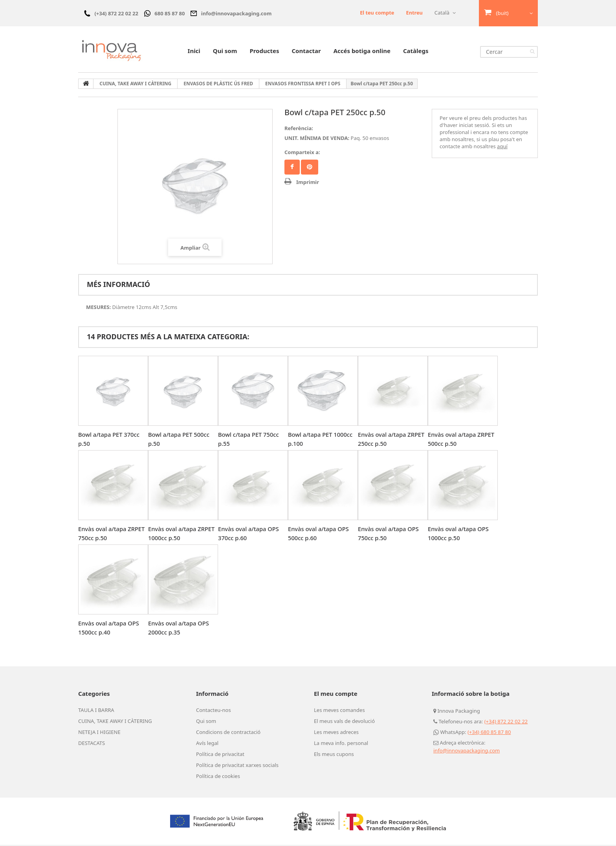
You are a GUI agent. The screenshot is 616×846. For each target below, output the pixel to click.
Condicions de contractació (228, 733)
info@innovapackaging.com (467, 752)
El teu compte (377, 13)
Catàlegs (416, 52)
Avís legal (207, 744)
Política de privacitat (220, 755)
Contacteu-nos (214, 711)
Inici (194, 52)
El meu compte (336, 695)
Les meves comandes (339, 711)
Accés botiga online (362, 52)
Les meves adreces (336, 733)
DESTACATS (92, 744)
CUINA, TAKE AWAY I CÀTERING (115, 722)
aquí (502, 147)
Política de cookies (218, 777)
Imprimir (308, 183)
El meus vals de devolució (344, 722)
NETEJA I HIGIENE (99, 733)
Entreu (414, 13)
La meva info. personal (341, 744)
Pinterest (310, 168)
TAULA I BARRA (96, 711)
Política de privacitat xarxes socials (237, 766)
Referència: (299, 129)
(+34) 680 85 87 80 (489, 733)
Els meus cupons (334, 755)
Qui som (225, 52)
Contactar (306, 52)
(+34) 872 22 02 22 (506, 723)
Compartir (292, 168)
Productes (264, 52)
